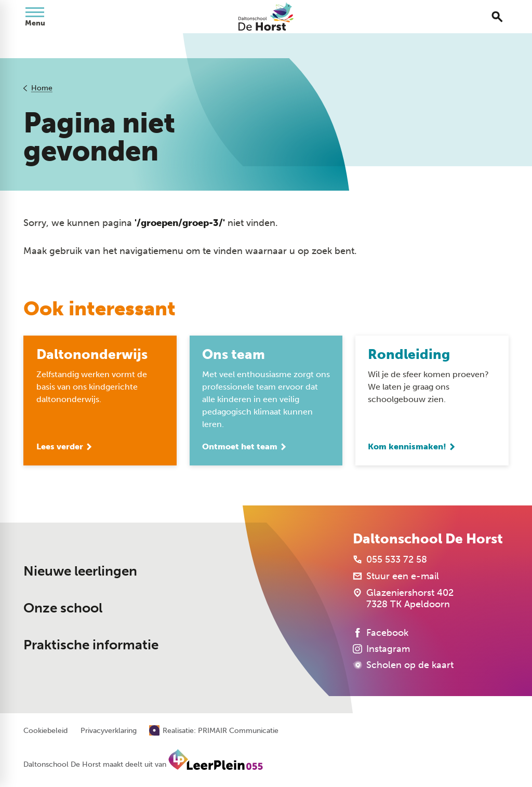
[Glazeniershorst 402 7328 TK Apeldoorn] (403, 598)
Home (42, 88)
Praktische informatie (91, 645)
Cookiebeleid (45, 731)
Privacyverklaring (109, 731)
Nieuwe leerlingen (80, 571)
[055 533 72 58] (390, 559)
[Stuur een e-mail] (396, 576)
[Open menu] (35, 17)
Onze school (63, 608)
